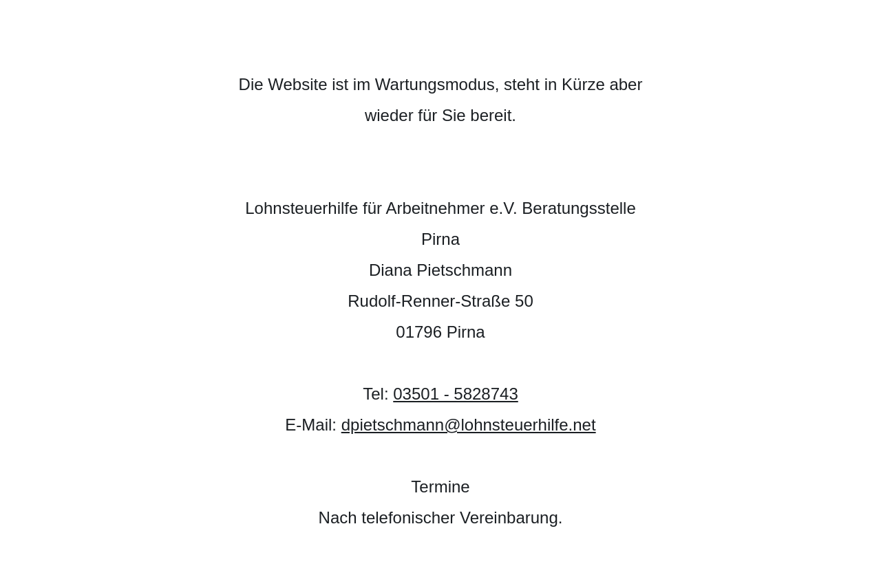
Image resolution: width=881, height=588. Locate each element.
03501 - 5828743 (456, 394)
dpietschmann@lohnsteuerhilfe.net (469, 425)
